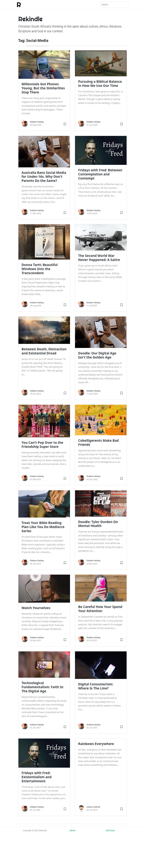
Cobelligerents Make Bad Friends (98, 442)
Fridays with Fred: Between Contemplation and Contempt (100, 174)
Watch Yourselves (36, 608)
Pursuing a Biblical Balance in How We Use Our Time (100, 84)
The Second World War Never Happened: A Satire (99, 258)
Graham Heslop (37, 122)
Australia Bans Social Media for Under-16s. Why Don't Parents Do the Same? (44, 177)
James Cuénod (93, 807)
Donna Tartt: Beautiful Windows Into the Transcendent (40, 269)
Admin (73, 830)
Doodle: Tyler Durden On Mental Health (98, 524)
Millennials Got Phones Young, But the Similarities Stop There (43, 88)
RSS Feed (110, 830)
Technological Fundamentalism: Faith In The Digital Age (42, 687)
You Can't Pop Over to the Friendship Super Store (42, 445)
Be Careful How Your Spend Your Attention (100, 609)
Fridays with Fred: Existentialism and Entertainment (37, 777)
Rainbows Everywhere (96, 744)
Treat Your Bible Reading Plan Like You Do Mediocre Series (43, 527)
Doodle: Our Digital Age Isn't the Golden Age (97, 355)
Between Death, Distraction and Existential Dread (44, 351)
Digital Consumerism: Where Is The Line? (96, 686)
